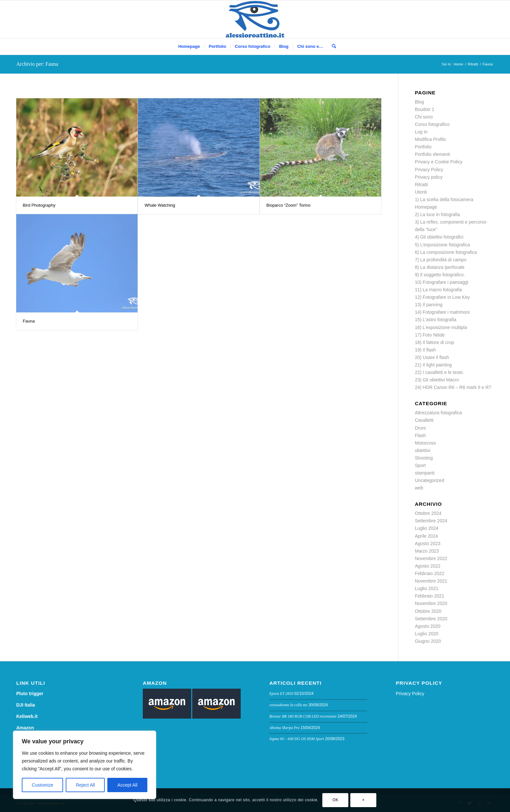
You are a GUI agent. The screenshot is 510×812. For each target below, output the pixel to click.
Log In (421, 132)
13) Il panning (429, 305)
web (419, 488)
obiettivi (422, 450)
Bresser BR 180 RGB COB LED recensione (303, 716)
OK (336, 800)
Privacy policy (429, 177)
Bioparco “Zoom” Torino (289, 205)
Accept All (127, 785)
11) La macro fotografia (438, 290)
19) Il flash (425, 350)
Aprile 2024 (426, 536)
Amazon (25, 728)
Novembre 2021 (431, 581)
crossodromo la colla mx (288, 705)
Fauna (29, 321)
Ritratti (421, 185)
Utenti (421, 192)
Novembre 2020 (431, 603)
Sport (420, 465)
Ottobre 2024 (428, 513)
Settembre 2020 (431, 619)
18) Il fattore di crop (434, 342)
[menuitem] (189, 47)
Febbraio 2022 (429, 573)
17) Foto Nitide (430, 335)
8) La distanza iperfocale (440, 267)
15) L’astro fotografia (436, 320)
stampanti (425, 473)
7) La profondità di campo (441, 260)
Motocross (425, 443)
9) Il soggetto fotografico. (440, 275)
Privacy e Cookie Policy (438, 162)
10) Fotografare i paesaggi (441, 282)
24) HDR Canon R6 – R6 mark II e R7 (453, 387)
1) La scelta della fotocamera (444, 200)
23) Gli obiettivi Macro (437, 380)
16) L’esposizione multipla (441, 327)
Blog (419, 102)
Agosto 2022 (428, 566)
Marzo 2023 (427, 551)
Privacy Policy (429, 170)
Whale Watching (160, 205)
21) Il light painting (433, 365)
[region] (85, 765)
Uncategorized (429, 480)
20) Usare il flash (432, 357)
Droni (420, 428)
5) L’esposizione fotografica (442, 245)
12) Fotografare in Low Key (442, 297)
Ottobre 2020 (428, 611)
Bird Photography (39, 205)
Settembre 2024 (431, 521)
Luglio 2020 (426, 634)
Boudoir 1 (424, 109)
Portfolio (423, 147)
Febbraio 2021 (429, 596)
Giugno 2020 (428, 641)
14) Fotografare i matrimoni (442, 312)
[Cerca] (332, 47)
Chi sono (424, 117)
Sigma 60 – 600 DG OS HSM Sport (297, 739)
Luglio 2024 (426, 528)
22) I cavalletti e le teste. (439, 372)
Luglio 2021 (426, 588)
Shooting (424, 458)
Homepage (426, 207)
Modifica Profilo (430, 139)
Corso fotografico (432, 124)
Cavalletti (424, 420)
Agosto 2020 (428, 626)
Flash (420, 435)
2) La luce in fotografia (437, 214)
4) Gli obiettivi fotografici (439, 237)
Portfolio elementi (432, 154)
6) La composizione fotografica (446, 252)
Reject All (85, 785)
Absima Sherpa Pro (284, 728)
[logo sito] (255, 19)
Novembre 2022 (431, 558)
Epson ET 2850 (281, 694)
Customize (43, 785)
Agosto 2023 (428, 544)
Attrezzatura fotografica (438, 413)
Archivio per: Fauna (37, 64)
